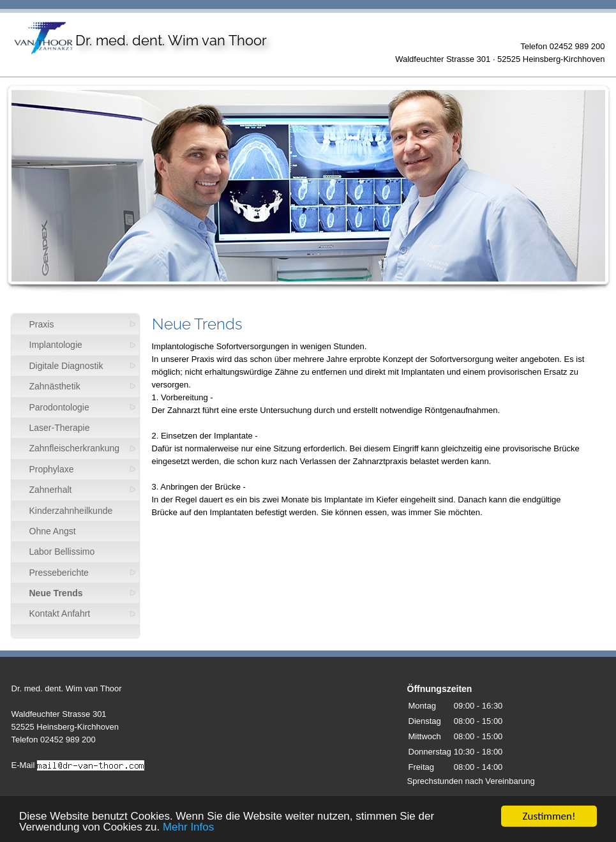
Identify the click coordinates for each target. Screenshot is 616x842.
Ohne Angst (53, 531)
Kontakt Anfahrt (60, 613)
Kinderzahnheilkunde (71, 511)
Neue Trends (56, 593)
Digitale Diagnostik (66, 366)
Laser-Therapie (60, 428)
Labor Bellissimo (62, 552)
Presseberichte (59, 573)
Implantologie (56, 345)
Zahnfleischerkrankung (75, 448)
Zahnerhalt (51, 490)
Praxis (42, 324)
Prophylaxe (52, 469)
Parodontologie (59, 407)
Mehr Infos (188, 828)
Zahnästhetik (55, 386)
